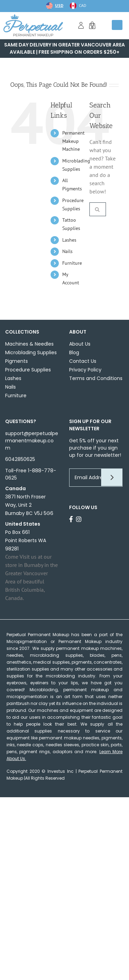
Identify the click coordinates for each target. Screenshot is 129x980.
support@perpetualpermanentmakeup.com (32, 441)
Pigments (17, 361)
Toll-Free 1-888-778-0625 (31, 474)
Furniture (72, 263)
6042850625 (20, 459)
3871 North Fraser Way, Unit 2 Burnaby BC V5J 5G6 (29, 505)
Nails (67, 251)
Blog (74, 352)
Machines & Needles (29, 344)
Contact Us (83, 361)
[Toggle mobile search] (103, 25)
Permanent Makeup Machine (73, 141)
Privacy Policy (85, 370)
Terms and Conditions (96, 378)
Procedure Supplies (28, 370)
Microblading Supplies (31, 352)
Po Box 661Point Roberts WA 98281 (26, 540)
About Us (80, 344)
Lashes (69, 240)
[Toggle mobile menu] (117, 25)
